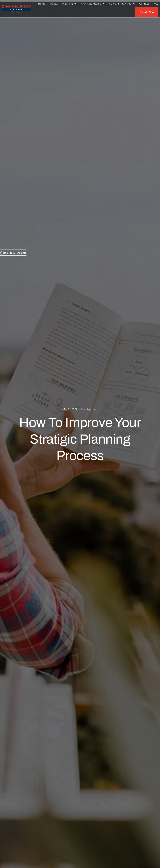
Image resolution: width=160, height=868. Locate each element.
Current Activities (122, 4)
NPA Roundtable (93, 4)
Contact (144, 4)
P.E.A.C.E (69, 4)
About (54, 4)
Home (42, 4)
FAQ (156, 4)
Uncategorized (89, 409)
